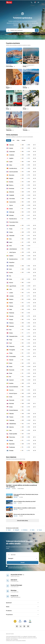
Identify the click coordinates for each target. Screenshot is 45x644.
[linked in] (21, 626)
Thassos (11, 417)
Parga (11, 340)
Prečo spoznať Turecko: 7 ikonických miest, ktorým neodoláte (26, 495)
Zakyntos (11, 427)
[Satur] (9, 2)
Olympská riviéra (13, 336)
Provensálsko (12, 356)
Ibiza (10, 239)
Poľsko (11, 353)
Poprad (39, 530)
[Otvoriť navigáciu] (38, 2)
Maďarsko (12, 313)
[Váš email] (23, 555)
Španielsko (12, 444)
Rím (10, 377)
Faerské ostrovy (13, 219)
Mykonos (11, 323)
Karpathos (12, 262)
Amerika (23, 140)
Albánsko (11, 145)
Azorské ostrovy (13, 168)
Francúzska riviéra (14, 222)
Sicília (11, 397)
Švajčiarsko (12, 447)
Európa (9, 140)
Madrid (11, 303)
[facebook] (17, 626)
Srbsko (11, 407)
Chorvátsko (12, 199)
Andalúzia (12, 155)
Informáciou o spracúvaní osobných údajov (15, 568)
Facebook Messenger (16, 585)
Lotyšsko (11, 296)
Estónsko (11, 215)
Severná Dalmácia (14, 387)
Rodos (11, 367)
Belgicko (11, 178)
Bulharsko (12, 192)
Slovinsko (12, 404)
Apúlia (11, 162)
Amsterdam (12, 152)
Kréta (11, 279)
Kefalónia (12, 266)
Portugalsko (12, 350)
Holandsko (12, 236)
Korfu (11, 269)
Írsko (10, 430)
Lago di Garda (13, 286)
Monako (11, 320)
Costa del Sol (12, 202)
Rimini (11, 363)
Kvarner (11, 283)
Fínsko (11, 229)
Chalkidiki (12, 195)
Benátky (11, 182)
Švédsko (11, 451)
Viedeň (8, 530)
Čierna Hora (12, 437)
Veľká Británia (13, 424)
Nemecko (12, 326)
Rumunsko (12, 370)
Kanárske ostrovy (13, 259)
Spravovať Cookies (10, 634)
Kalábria (11, 256)
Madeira (11, 299)
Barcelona (12, 175)
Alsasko (11, 148)
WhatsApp (14, 590)
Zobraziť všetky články (23, 521)
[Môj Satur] (35, 2)
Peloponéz (12, 346)
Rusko (11, 373)
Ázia (13, 140)
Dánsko (11, 209)
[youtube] (28, 626)
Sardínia (11, 383)
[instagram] (24, 626)
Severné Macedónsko (12, 390)
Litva (11, 289)
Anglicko (11, 158)
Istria (11, 246)
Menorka (11, 316)
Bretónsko (12, 189)
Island (11, 242)
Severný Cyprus (13, 393)
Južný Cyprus (13, 252)
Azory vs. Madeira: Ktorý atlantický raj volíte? (25, 501)
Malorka (11, 306)
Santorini (11, 380)
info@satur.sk (14, 596)
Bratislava (24, 530)
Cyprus (11, 205)
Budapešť (16, 530)
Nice (10, 330)
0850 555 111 (14, 580)
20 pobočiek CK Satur (17, 575)
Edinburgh (12, 212)
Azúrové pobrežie (14, 172)
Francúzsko (12, 225)
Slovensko (12, 400)
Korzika (11, 272)
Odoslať (23, 563)
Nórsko (11, 333)
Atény (11, 165)
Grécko (11, 232)
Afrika (18, 140)
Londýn (11, 293)
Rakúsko (11, 360)
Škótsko (11, 440)
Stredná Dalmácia (14, 410)
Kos (10, 276)
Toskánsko (12, 420)
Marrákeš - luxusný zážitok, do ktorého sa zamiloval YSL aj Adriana (21, 486)
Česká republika (13, 434)
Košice (32, 530)
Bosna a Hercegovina (12, 185)
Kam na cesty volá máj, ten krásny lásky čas (24, 514)
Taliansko (11, 414)
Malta (11, 309)
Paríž (11, 343)
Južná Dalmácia (13, 249)
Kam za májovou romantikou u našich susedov (25, 508)
